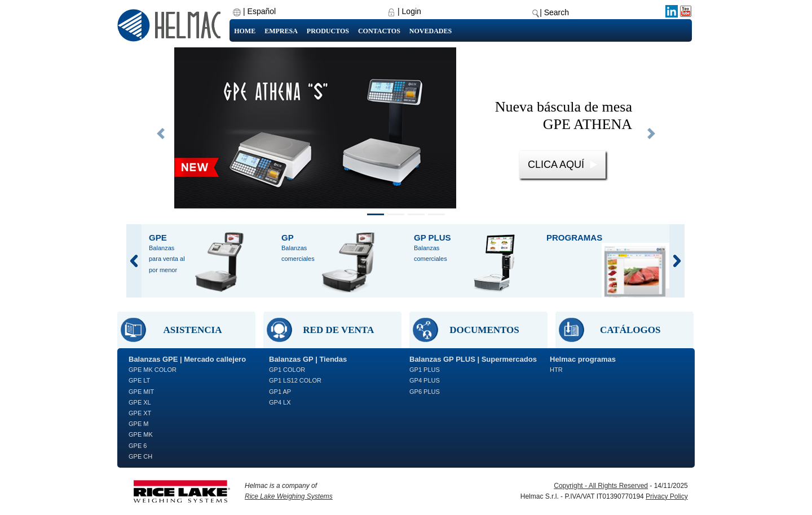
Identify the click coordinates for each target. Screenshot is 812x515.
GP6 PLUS (425, 392)
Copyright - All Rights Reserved (601, 486)
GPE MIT (141, 392)
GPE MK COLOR (153, 370)
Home (245, 31)
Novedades (431, 31)
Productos (328, 31)
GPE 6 (138, 446)
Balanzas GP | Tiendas (308, 359)
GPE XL (140, 402)
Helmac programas (583, 359)
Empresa (281, 31)
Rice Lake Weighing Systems (289, 496)
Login (412, 11)
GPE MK (141, 434)
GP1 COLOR (287, 370)
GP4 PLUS (425, 380)
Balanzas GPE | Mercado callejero (187, 359)
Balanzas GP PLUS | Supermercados (473, 359)
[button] (161, 134)
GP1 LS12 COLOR (295, 380)
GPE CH (140, 456)
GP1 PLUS (425, 370)
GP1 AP (280, 392)
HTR (556, 370)
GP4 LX (280, 402)
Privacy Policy (667, 496)
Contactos (379, 31)
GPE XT (140, 413)
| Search (554, 12)
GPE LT (139, 380)
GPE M (138, 424)
